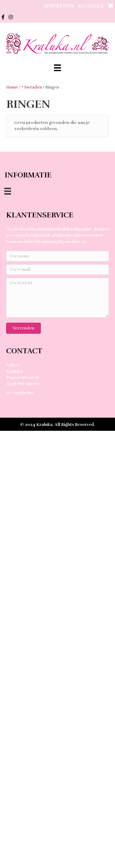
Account (91, 6)
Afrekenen (59, 6)
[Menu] (57, 68)
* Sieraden (32, 87)
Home (12, 87)
